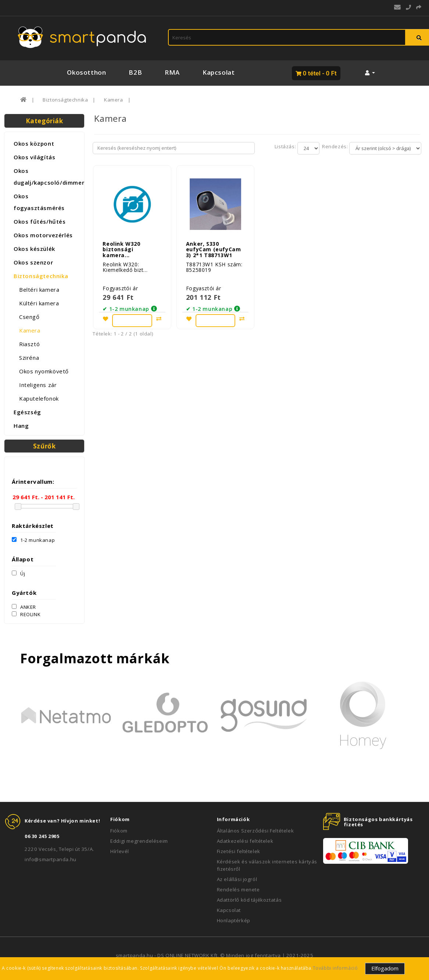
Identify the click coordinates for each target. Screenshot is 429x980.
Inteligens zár (38, 385)
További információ (335, 968)
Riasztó (29, 344)
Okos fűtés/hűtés (40, 221)
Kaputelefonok (39, 398)
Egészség (27, 412)
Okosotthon (86, 72)
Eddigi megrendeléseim (139, 841)
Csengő (29, 317)
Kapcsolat (219, 72)
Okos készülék (34, 249)
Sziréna (29, 358)
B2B (135, 72)
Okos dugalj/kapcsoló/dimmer (47, 177)
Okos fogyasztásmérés (39, 202)
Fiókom (119, 831)
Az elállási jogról (237, 879)
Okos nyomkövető (44, 371)
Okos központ (34, 143)
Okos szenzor (33, 262)
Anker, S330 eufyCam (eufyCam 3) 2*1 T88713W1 (214, 247)
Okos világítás (34, 157)
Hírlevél (120, 851)
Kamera (114, 100)
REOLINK (26, 614)
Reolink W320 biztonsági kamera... (121, 247)
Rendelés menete (238, 890)
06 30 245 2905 (42, 836)
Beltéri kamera (39, 290)
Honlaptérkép (234, 920)
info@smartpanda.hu (51, 859)
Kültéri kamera (39, 303)
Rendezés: (334, 146)
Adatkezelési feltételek (245, 841)
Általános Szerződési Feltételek (255, 831)
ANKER (24, 607)
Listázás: (286, 146)
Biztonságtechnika (65, 100)
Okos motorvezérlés (43, 235)
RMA (172, 72)
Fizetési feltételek (239, 851)
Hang (21, 426)
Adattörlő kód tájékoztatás (249, 900)
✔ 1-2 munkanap (126, 307)
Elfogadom (385, 968)
